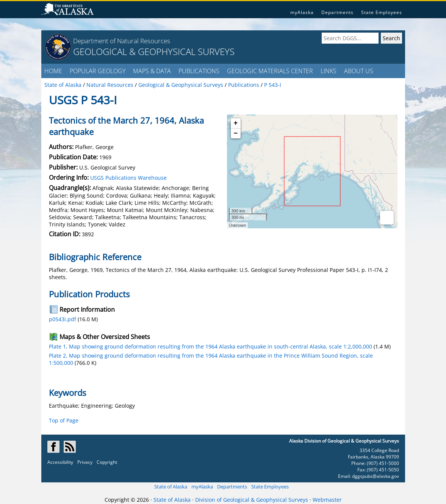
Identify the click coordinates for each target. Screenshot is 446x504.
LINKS (329, 71)
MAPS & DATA (152, 71)
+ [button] (236, 123)
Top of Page (64, 420)
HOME (53, 71)
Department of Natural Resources (122, 41)
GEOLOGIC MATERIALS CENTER (270, 71)
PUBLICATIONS (199, 71)
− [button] (236, 133)
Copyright (107, 462)
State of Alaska (171, 487)
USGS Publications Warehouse (128, 178)
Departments (337, 12)
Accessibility (60, 462)
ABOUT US (359, 71)
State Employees (382, 12)
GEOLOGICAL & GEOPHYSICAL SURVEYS (154, 51)
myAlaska (302, 12)
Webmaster (327, 500)
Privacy (85, 462)
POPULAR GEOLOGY (98, 71)
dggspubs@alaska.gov (376, 476)
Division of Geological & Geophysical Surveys (252, 500)
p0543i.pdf (63, 319)
